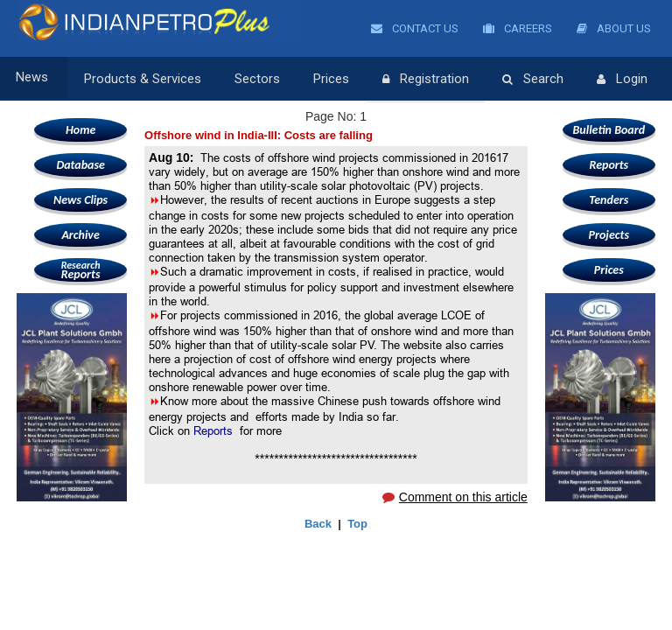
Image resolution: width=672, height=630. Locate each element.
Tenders (609, 200)
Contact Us (415, 28)
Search (532, 80)
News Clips (80, 200)
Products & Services (142, 79)
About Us (614, 28)
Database (80, 165)
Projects (609, 235)
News (34, 79)
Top (357, 524)
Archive (80, 235)
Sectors (256, 79)
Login (621, 80)
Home (80, 130)
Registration (425, 80)
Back (318, 524)
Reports (80, 270)
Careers (518, 28)
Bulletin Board (609, 130)
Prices (330, 79)
